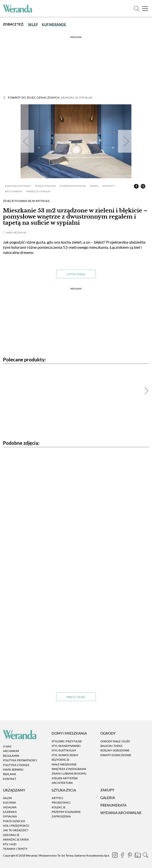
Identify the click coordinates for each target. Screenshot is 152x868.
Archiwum (11, 751)
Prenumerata (113, 805)
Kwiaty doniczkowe (116, 755)
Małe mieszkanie (16, 232)
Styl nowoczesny (65, 755)
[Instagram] (115, 855)
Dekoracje (11, 835)
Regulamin (11, 756)
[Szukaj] (137, 9)
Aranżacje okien (16, 839)
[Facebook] (123, 855)
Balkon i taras (111, 746)
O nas (7, 746)
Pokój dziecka (14, 821)
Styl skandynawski (66, 746)
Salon (7, 798)
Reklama (10, 774)
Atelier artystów (65, 778)
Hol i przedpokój (16, 826)
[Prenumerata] (138, 855)
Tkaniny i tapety (15, 849)
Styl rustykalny (64, 750)
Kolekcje (59, 807)
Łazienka (10, 812)
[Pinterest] (130, 855)
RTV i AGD (10, 844)
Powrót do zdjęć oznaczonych (50, 98)
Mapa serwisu (13, 770)
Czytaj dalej (76, 274)
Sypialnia (10, 816)
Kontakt (10, 779)
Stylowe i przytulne (67, 741)
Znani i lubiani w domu (69, 773)
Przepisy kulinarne (66, 812)
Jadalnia (10, 807)
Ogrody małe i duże (115, 741)
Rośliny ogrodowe (115, 750)
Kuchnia (9, 802)
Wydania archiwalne (121, 813)
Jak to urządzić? (16, 830)
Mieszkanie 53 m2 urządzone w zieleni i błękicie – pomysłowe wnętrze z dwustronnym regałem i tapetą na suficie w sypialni (75, 217)
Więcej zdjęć (76, 697)
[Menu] (145, 9)
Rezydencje (60, 760)
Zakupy (107, 790)
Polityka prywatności (20, 760)
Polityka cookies (16, 765)
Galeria (108, 798)
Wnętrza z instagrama (69, 769)
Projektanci (61, 802)
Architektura (62, 783)
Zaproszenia (61, 816)
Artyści (57, 798)
